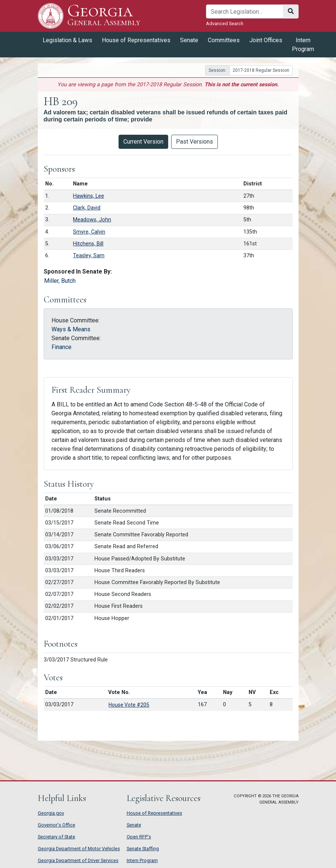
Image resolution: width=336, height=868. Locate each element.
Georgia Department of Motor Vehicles (79, 849)
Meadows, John (92, 220)
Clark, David (87, 208)
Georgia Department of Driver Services (78, 860)
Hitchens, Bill (88, 244)
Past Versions (194, 142)
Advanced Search (225, 24)
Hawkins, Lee (89, 196)
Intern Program (303, 45)
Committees (224, 40)
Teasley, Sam (89, 256)
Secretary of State (56, 837)
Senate (189, 40)
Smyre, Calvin (89, 232)
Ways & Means (71, 329)
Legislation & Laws (67, 40)
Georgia (104, 16)
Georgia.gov (51, 813)
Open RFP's (139, 837)
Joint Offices (266, 40)
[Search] (245, 11)
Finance (61, 347)
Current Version (143, 142)
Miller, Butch (60, 281)
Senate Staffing (143, 849)
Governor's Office (56, 825)
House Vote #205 (129, 705)
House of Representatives (136, 40)
